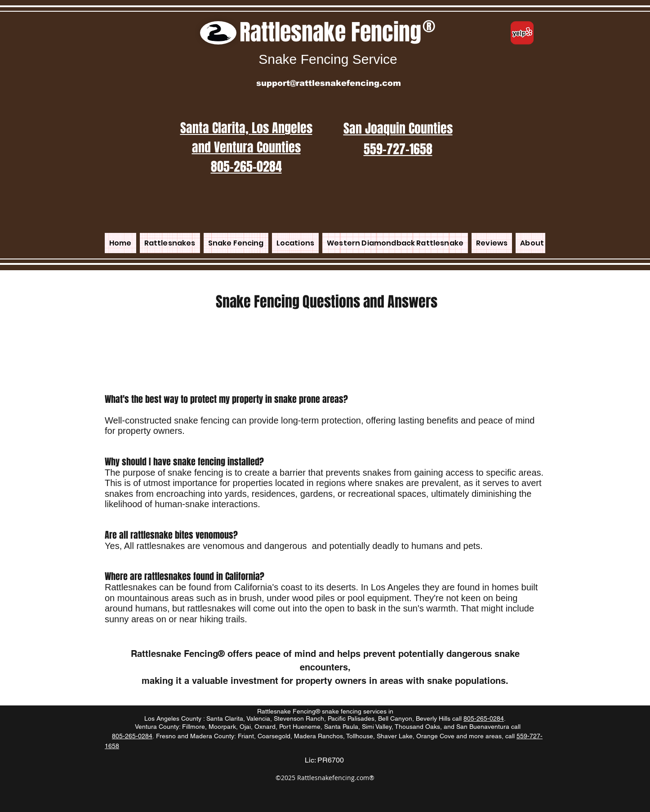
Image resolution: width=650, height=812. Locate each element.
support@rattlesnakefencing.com (329, 83)
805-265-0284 (484, 718)
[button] (295, 243)
